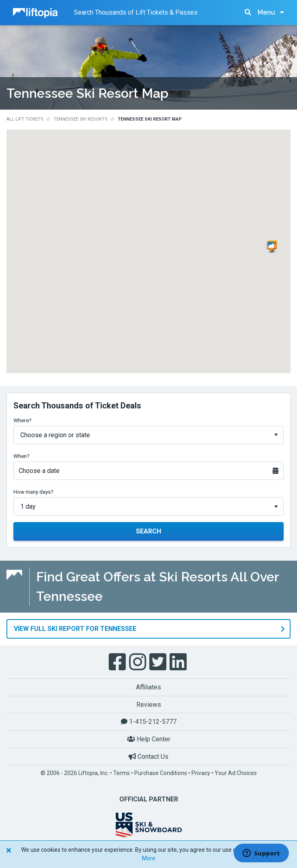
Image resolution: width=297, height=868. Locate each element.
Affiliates (148, 687)
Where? (23, 420)
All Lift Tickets (25, 119)
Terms (122, 773)
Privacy (201, 773)
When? (22, 456)
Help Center (149, 739)
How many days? (33, 492)
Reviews (149, 704)
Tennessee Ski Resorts (81, 119)
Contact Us (148, 756)
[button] (273, 247)
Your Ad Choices (236, 773)
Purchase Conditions (161, 773)
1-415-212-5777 (149, 722)
